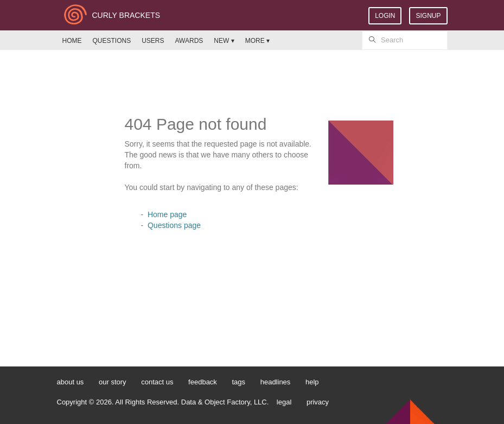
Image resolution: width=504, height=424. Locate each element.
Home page (167, 214)
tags (238, 382)
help (312, 382)
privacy (318, 402)
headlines (276, 382)
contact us (157, 382)
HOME (72, 41)
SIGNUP (428, 16)
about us (71, 382)
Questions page (174, 225)
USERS (153, 41)
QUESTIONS (112, 41)
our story (113, 382)
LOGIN (385, 16)
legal (284, 402)
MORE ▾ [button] (257, 41)
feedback (203, 382)
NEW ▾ (224, 41)
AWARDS (189, 41)
